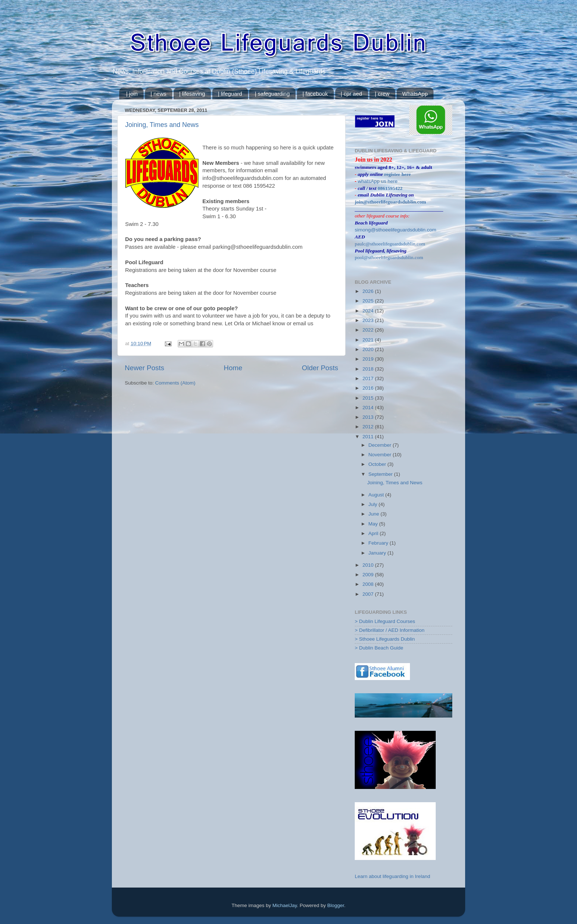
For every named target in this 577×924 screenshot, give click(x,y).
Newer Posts (144, 368)
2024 (369, 311)
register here (397, 174)
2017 (369, 378)
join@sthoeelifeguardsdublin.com (390, 202)
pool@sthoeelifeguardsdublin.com (389, 257)
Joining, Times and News (162, 125)
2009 (369, 575)
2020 (369, 349)
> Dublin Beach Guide (379, 648)
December (380, 445)
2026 (369, 291)
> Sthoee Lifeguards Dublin (385, 639)
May (374, 524)
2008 (369, 584)
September (381, 474)
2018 (369, 369)
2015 (369, 398)
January (378, 553)
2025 (369, 301)
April (374, 533)
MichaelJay (285, 905)
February (379, 543)
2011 (369, 437)
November (380, 455)
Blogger (336, 905)
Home (233, 368)
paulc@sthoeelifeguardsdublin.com (390, 244)
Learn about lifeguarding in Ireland (392, 876)
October (378, 464)
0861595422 (390, 188)
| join (132, 94)
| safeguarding (272, 94)
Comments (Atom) (176, 383)
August (377, 495)
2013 (369, 417)
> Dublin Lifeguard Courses (385, 621)
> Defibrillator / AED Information (390, 630)
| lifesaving (192, 94)
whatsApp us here (378, 181)
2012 (369, 427)
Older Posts (320, 368)
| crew (382, 94)
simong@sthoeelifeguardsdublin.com (396, 230)
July (374, 504)
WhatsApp (415, 94)
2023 (369, 320)
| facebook (315, 94)
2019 (369, 359)
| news (158, 94)
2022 (369, 330)
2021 (369, 340)
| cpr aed (351, 94)
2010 (369, 565)
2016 (369, 388)
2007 (369, 594)
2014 (369, 408)
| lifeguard (230, 94)
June (374, 514)
